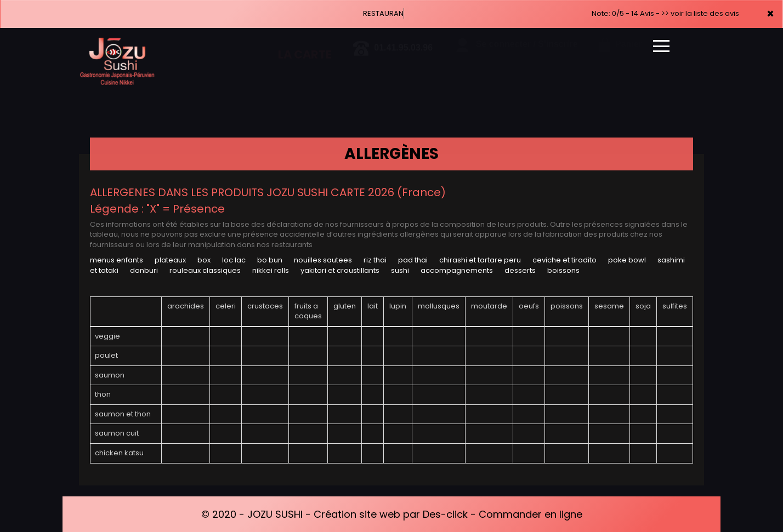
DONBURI (144, 270)
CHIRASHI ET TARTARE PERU (480, 260)
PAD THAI (413, 260)
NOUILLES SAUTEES (323, 260)
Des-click (445, 514)
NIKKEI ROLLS (271, 270)
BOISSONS (563, 270)
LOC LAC (234, 260)
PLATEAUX (170, 260)
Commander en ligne (530, 514)
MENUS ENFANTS (117, 260)
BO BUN (270, 260)
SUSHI (400, 270)
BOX (204, 260)
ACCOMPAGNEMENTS (457, 270)
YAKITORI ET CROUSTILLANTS (340, 270)
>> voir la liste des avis (700, 13)
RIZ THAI (375, 260)
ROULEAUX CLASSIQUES (205, 270)
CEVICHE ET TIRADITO (564, 260)
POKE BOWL (627, 260)
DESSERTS (520, 270)
